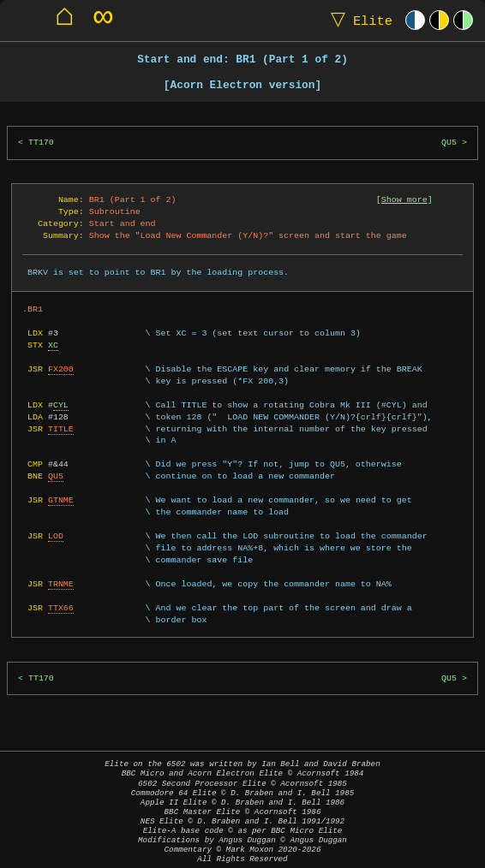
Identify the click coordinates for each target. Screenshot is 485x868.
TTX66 (61, 608)
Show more (404, 199)
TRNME (61, 584)
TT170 (41, 143)
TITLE (61, 429)
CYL (61, 405)
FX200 (61, 369)
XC (53, 345)
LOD (56, 536)
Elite (358, 20)
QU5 (449, 143)
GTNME (61, 500)
